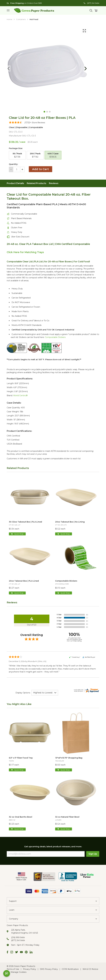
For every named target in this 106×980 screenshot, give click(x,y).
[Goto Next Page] (86, 69)
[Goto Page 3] (50, 112)
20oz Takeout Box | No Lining (70, 522)
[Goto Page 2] (47, 112)
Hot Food (34, 19)
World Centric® (20, 395)
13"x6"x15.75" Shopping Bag (69, 758)
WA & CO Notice (90, 969)
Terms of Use (13, 969)
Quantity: (13, 164)
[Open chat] (7, 973)
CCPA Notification (70, 969)
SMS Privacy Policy (49, 969)
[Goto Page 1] (44, 112)
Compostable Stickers (55, 337)
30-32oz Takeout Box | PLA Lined (25, 522)
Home (9, 19)
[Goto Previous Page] (9, 69)
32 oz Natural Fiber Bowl (67, 817)
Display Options (23, 693)
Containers (21, 19)
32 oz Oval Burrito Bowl (21, 817)
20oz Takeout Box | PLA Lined (24, 581)
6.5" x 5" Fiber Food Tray (21, 758)
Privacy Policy (30, 969)
